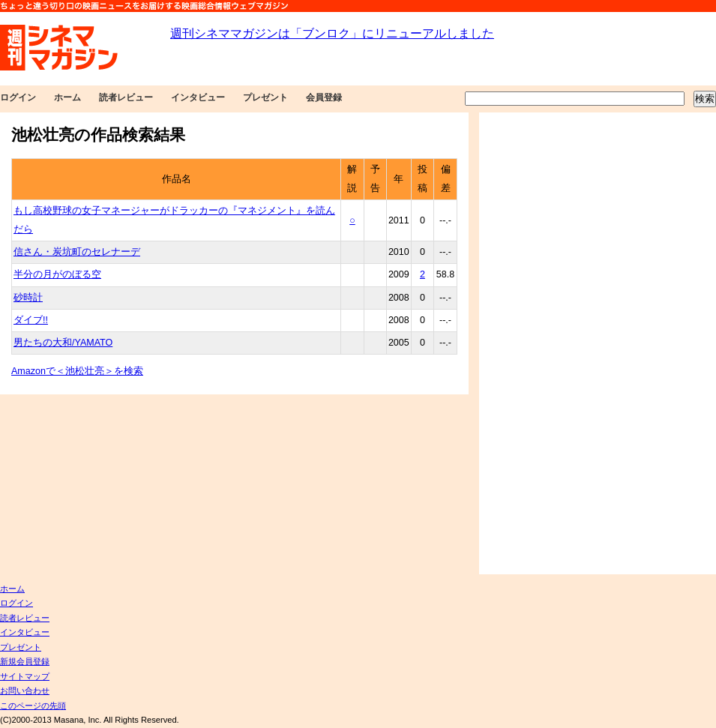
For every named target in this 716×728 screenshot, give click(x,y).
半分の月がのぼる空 (57, 274)
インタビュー (198, 97)
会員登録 (324, 97)
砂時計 (28, 298)
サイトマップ (25, 676)
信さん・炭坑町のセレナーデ (77, 252)
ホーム (67, 97)
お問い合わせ (25, 691)
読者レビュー (126, 97)
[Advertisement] (530, 343)
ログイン (18, 97)
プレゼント (265, 97)
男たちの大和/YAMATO (63, 343)
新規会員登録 (25, 661)
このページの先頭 (33, 706)
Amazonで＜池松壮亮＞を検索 (77, 371)
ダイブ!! (31, 320)
